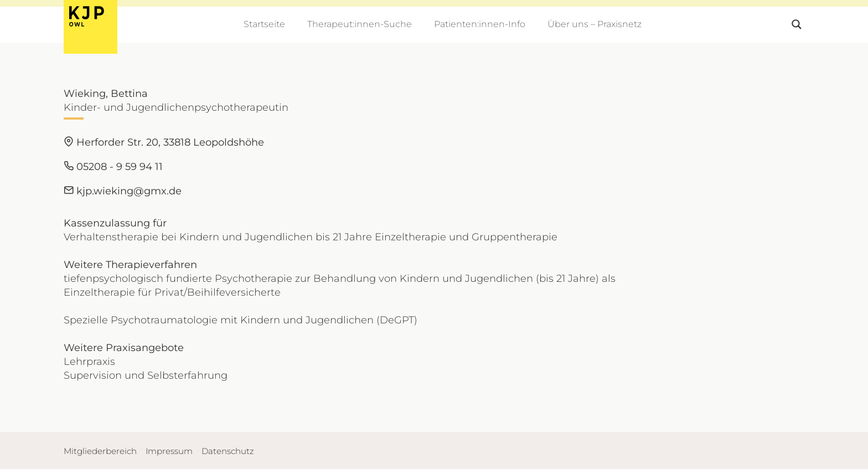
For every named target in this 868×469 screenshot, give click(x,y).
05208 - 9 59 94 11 (113, 167)
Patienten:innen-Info (480, 24)
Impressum (169, 451)
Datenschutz (228, 451)
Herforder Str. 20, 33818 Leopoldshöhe (164, 142)
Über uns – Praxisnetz (595, 24)
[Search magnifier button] (797, 24)
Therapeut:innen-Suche (360, 24)
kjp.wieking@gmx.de (123, 191)
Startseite (264, 24)
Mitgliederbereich (100, 451)
